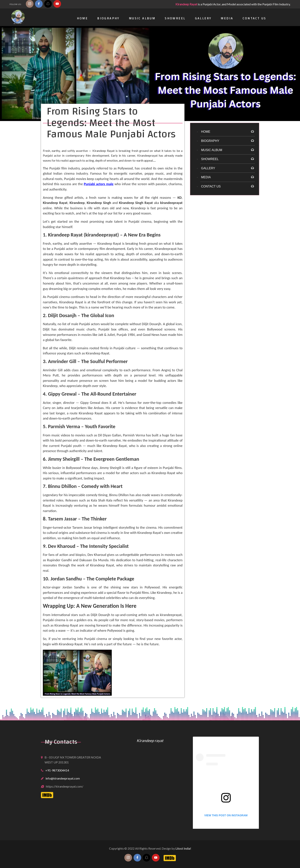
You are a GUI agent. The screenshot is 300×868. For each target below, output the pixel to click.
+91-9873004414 (57, 770)
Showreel (175, 18)
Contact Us (254, 18)
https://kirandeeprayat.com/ (65, 786)
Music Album (142, 18)
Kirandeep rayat (150, 740)
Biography (108, 18)
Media (227, 18)
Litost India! (183, 848)
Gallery (203, 18)
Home (82, 18)
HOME (206, 132)
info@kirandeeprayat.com (63, 778)
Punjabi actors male (99, 184)
